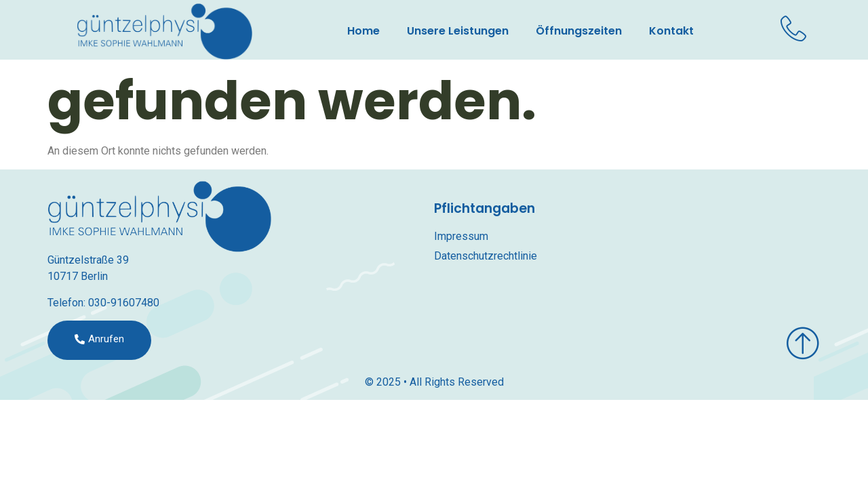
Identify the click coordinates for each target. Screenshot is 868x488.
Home (363, 31)
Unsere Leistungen (458, 31)
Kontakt (671, 31)
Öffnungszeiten (579, 31)
